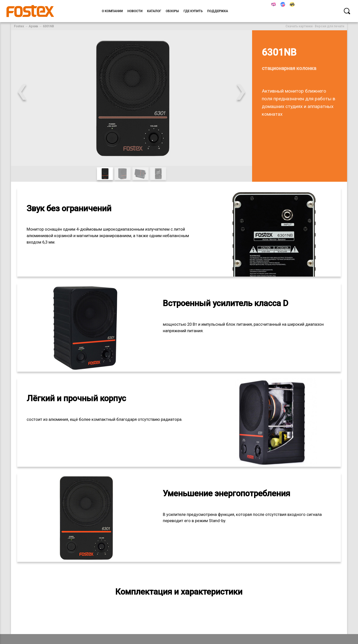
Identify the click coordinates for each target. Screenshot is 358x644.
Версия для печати (329, 26)
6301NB (48, 26)
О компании (112, 11)
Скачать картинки (299, 26)
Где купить (193, 11)
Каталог (154, 11)
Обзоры (172, 11)
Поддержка (218, 11)
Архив (33, 26)
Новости (135, 11)
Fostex (19, 26)
